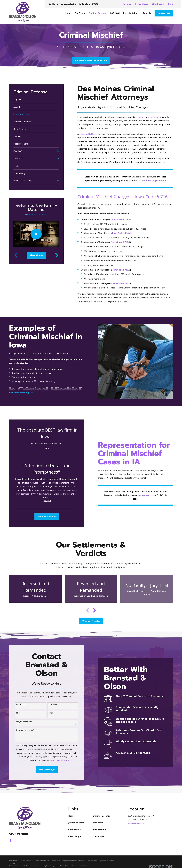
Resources (98, 823)
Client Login (158, 4)
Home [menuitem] (68, 13)
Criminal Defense (101, 816)
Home (71, 816)
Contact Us (164, 13)
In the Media (142, 4)
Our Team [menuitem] (80, 13)
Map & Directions (136, 823)
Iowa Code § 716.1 (153, 197)
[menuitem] (36, 100)
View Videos (36, 255)
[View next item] (57, 255)
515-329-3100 (89, 4)
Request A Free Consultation (91, 60)
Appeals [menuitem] (147, 13)
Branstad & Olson (88, 134)
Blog (170, 4)
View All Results (91, 621)
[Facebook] (11, 841)
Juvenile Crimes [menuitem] (131, 13)
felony (142, 117)
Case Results (75, 829)
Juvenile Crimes (76, 823)
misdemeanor (154, 117)
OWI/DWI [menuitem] (115, 13)
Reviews (127, 4)
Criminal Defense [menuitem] (97, 13)
